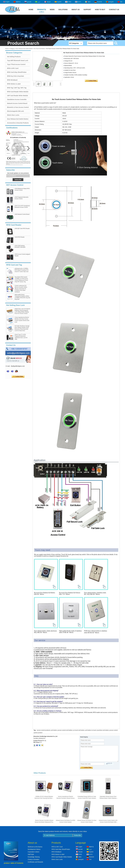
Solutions (63, 10)
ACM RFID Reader (20, 237)
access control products (44, 730)
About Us (76, 10)
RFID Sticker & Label (14, 84)
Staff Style (31, 854)
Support (87, 10)
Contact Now (18, 376)
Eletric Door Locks (13, 115)
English (8, 2)
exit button (54, 730)
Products (42, 10)
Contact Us (114, 10)
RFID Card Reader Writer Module (18, 92)
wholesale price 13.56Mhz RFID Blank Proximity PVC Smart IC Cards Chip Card (22, 270)
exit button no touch (91, 730)
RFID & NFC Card (13, 68)
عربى (39, 2)
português (111, 2)
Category (12, 49)
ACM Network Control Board (22, 214)
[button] (28, 148)
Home (31, 10)
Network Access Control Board (17, 103)
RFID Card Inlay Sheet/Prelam (17, 72)
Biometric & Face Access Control (18, 107)
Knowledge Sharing (34, 857)
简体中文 (18, 2)
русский (29, 2)
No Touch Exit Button (40, 49)
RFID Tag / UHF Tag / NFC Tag (17, 88)
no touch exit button (79, 730)
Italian (89, 2)
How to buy (100, 10)
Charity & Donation (33, 859)
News (52, 10)
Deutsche (99, 2)
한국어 (79, 2)
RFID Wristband (12, 80)
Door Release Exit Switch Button (24, 49)
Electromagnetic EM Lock (15, 111)
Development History (34, 849)
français (49, 2)
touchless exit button (103, 730)
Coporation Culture (33, 852)
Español (59, 2)
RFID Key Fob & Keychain (16, 76)
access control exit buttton (65, 730)
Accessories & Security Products (18, 123)
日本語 (69, 2)
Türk (121, 2)
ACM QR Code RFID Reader (22, 229)
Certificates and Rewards (35, 862)
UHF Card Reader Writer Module (18, 96)
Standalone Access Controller (17, 99)
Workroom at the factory (35, 847)
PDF (41, 742)
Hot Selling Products (14, 57)
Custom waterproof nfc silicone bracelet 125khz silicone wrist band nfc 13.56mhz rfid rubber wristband (21, 289)
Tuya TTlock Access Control (16, 64)
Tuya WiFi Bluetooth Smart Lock (18, 60)
